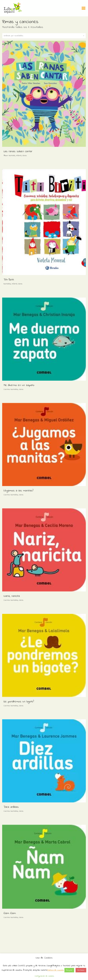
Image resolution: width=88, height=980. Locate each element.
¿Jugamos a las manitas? (18, 491)
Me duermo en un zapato (19, 385)
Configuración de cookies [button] (44, 976)
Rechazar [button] (81, 970)
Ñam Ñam (10, 913)
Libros (24, 156)
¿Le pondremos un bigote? (19, 702)
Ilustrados (7, 284)
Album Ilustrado (9, 156)
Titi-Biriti (9, 280)
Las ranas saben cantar (18, 151)
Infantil (19, 156)
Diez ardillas (11, 807)
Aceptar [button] (69, 970)
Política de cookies (55, 970)
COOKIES (21, 966)
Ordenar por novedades (44, 36)
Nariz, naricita (12, 596)
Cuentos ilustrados (11, 389)
